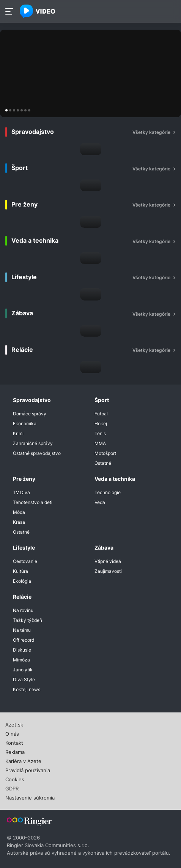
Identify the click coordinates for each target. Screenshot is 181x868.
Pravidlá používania (28, 769)
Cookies (15, 779)
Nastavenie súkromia (30, 797)
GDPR (12, 788)
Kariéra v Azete (23, 760)
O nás (12, 733)
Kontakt (14, 742)
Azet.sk (14, 724)
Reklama (15, 751)
